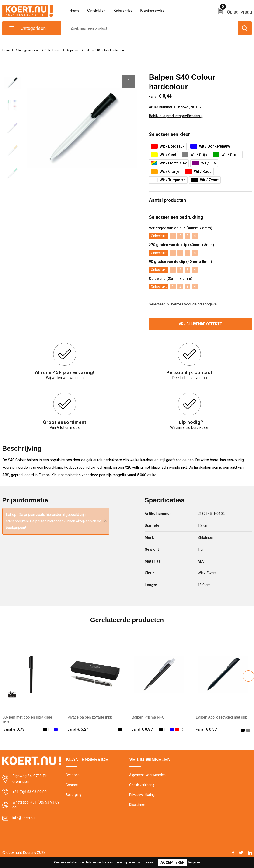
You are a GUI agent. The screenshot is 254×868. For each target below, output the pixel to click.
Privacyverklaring (142, 797)
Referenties (123, 11)
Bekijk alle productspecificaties (176, 116)
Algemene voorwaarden (147, 777)
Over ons (73, 777)
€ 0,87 (142, 731)
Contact (72, 787)
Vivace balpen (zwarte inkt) (90, 719)
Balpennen (81, 50)
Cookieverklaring (142, 787)
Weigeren (194, 862)
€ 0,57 (206, 731)
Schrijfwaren (59, 50)
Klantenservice (152, 11)
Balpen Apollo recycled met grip (222, 719)
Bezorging (73, 797)
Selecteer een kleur (171, 135)
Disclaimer (137, 807)
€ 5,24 (78, 731)
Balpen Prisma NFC (148, 719)
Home (74, 11)
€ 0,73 (14, 731)
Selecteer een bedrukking (178, 218)
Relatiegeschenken (30, 50)
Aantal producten (169, 201)
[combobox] (152, 28)
